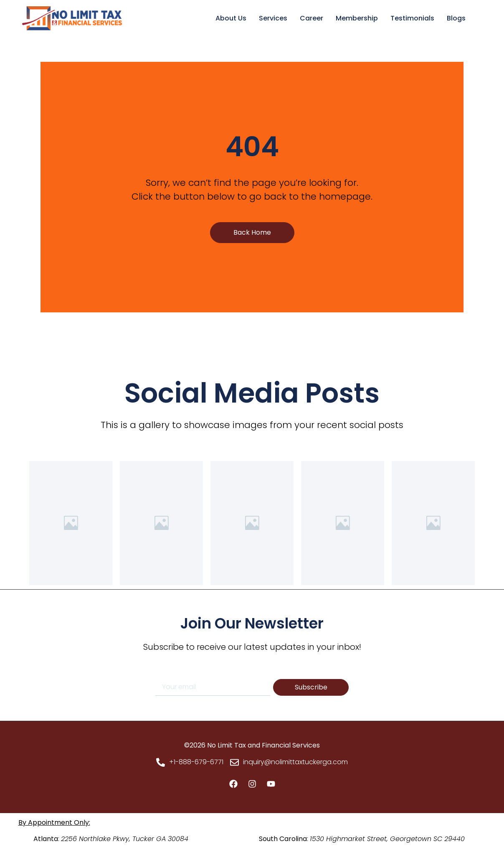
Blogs (456, 18)
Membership (357, 18)
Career (312, 18)
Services (273, 18)
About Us (231, 18)
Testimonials (412, 18)
